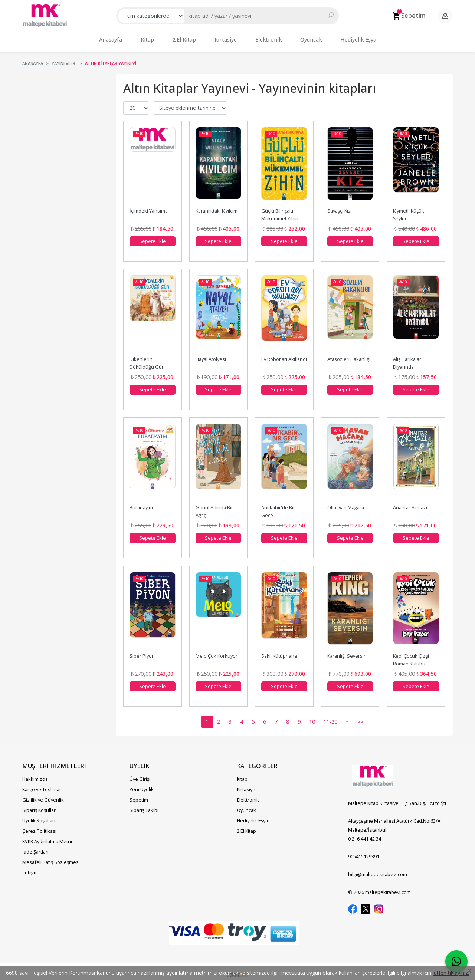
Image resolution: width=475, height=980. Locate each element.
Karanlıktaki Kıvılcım (217, 207)
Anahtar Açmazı (410, 504)
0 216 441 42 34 (365, 835)
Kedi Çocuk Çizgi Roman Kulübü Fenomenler (412, 660)
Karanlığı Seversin (347, 652)
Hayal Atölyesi (211, 355)
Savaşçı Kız (339, 207)
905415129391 (364, 853)
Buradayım (141, 504)
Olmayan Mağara (346, 504)
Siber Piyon (142, 652)
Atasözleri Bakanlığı (349, 355)
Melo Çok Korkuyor (217, 652)
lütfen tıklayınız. (451, 973)
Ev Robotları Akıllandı (284, 355)
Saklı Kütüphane (279, 652)
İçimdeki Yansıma (149, 207)
